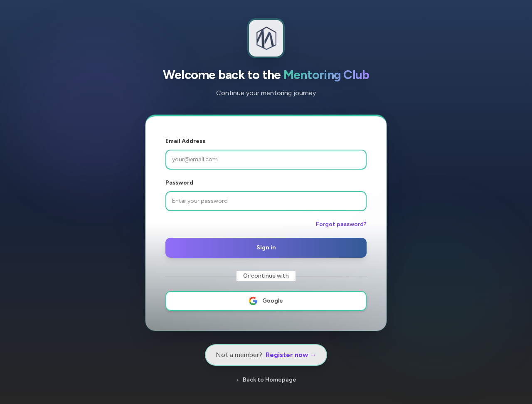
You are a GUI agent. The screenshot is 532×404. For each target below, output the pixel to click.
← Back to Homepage (266, 380)
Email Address (185, 141)
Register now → (291, 355)
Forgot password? (341, 224)
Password (179, 183)
